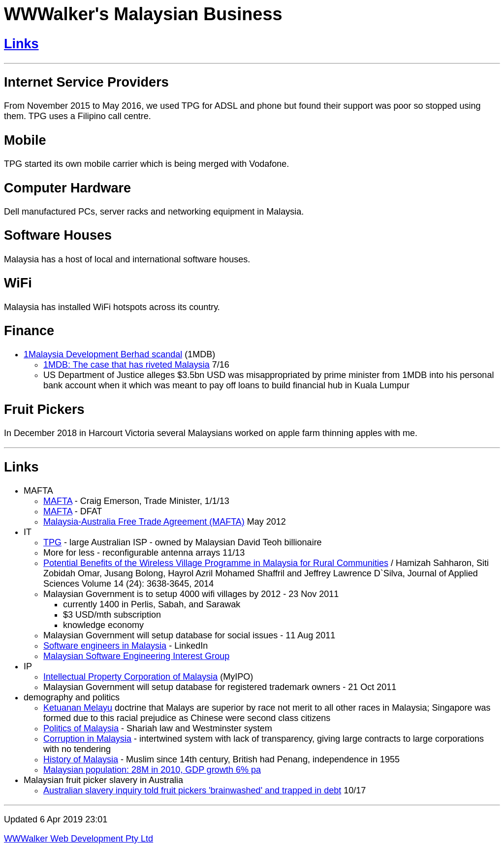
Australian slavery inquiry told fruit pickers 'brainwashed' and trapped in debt (192, 790)
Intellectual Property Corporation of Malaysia (130, 677)
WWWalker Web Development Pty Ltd (79, 839)
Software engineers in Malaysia (105, 646)
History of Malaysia (81, 759)
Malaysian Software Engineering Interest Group (136, 656)
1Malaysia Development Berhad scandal (103, 354)
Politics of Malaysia (81, 728)
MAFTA (58, 501)
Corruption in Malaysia (87, 739)
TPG (52, 542)
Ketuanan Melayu (78, 708)
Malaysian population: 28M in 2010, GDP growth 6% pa (152, 770)
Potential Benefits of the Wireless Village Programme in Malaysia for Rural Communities (216, 563)
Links (21, 44)
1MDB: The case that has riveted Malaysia (126, 365)
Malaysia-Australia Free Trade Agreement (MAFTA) (144, 522)
